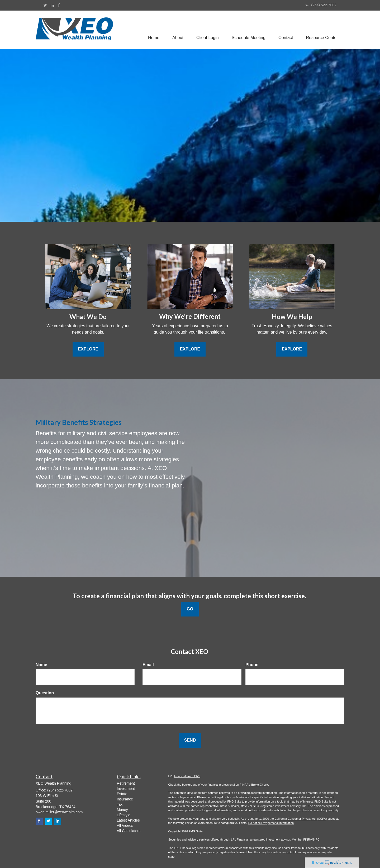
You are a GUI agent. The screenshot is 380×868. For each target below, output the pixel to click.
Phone (252, 665)
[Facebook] (59, 5)
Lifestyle (124, 815)
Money (122, 810)
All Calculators (129, 831)
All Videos (125, 826)
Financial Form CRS (187, 776)
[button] (177, 30)
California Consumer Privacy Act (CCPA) (301, 819)
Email (148, 665)
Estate (122, 794)
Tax (120, 804)
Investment (126, 789)
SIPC (316, 839)
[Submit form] (190, 740)
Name (41, 665)
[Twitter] (45, 5)
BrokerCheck (260, 785)
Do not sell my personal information (271, 823)
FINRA (308, 839)
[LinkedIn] (52, 5)
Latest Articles (128, 820)
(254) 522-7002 (321, 5)
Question (45, 693)
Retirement (126, 783)
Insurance (125, 799)
